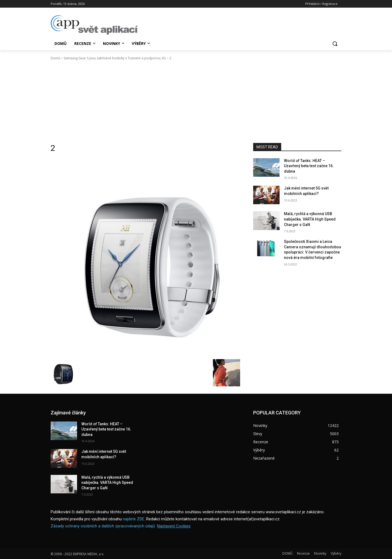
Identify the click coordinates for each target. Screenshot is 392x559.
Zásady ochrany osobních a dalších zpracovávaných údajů (103, 526)
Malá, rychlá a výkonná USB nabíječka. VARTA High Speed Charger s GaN (310, 219)
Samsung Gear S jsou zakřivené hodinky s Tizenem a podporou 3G (115, 58)
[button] (335, 44)
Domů (55, 58)
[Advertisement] (196, 102)
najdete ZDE (134, 519)
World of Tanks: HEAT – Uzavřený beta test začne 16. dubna (309, 166)
